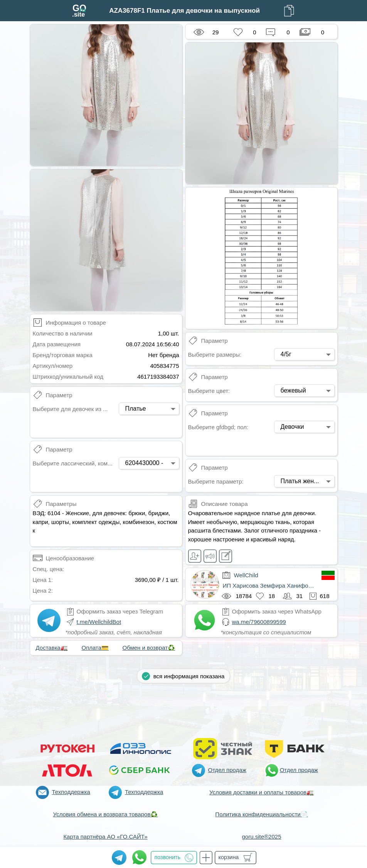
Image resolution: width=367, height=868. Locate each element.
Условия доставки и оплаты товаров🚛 (262, 792)
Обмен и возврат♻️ (149, 648)
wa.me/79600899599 (259, 622)
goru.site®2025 (262, 837)
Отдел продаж (227, 770)
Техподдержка (71, 792)
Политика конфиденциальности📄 (261, 814)
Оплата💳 (95, 648)
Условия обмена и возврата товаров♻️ (106, 814)
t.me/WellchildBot (99, 622)
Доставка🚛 (52, 648)
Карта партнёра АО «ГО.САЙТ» (105, 837)
